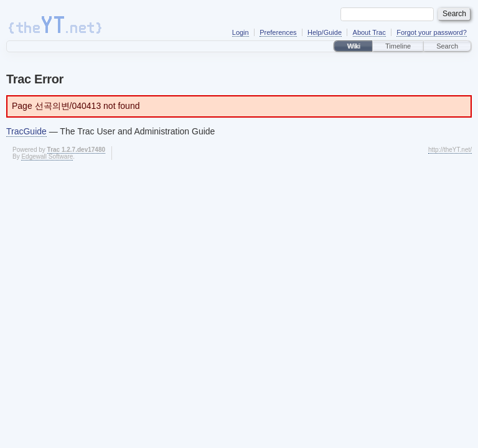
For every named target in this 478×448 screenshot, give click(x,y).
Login (241, 32)
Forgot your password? (432, 32)
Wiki (353, 46)
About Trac (369, 32)
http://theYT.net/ (450, 150)
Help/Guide (325, 32)
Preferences (278, 32)
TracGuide (26, 131)
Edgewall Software (47, 156)
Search (447, 46)
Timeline (398, 46)
